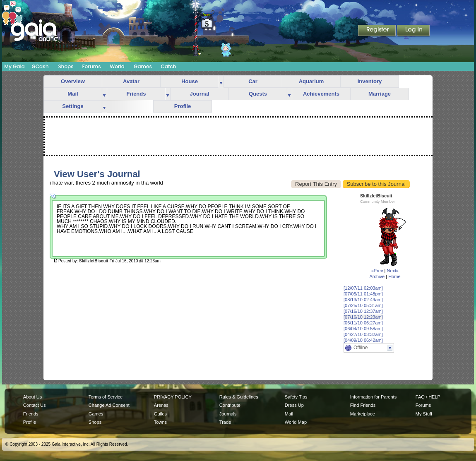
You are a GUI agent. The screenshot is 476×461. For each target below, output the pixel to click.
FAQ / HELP (428, 397)
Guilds (160, 414)
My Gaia (14, 66)
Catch (169, 66)
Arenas (161, 405)
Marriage (380, 94)
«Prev (377, 271)
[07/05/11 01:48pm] (363, 294)
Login (413, 31)
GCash (40, 66)
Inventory (370, 81)
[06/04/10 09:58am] (363, 329)
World (117, 66)
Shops (66, 66)
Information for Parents (373, 397)
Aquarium (311, 81)
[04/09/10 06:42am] (363, 340)
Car (253, 81)
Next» (393, 271)
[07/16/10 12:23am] (363, 317)
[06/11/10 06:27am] (363, 323)
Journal (200, 94)
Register (377, 31)
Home (394, 276)
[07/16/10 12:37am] (363, 311)
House (190, 81)
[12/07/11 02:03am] (363, 288)
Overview (73, 81)
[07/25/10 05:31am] (363, 305)
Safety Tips (296, 397)
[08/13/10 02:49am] (363, 300)
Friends (136, 94)
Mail (73, 94)
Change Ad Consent (109, 405)
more (221, 82)
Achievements (321, 94)
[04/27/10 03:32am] (363, 334)
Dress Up (294, 405)
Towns (160, 422)
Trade (225, 422)
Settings (73, 106)
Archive (377, 276)
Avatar (131, 81)
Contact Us (35, 405)
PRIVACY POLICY (173, 397)
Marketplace (363, 414)
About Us (32, 397)
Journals (228, 414)
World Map (296, 422)
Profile (183, 106)
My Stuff (424, 414)
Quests (258, 94)
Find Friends (363, 405)
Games (143, 66)
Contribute (230, 405)
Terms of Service (106, 397)
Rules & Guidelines (239, 397)
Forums (91, 66)
